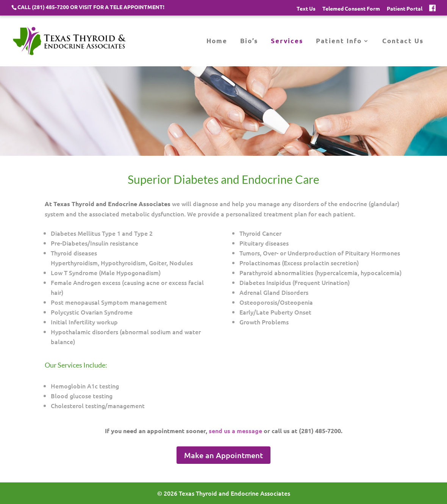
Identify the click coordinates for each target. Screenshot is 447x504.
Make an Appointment (223, 455)
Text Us (306, 9)
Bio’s (249, 41)
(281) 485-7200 (50, 7)
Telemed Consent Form (351, 9)
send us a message (235, 431)
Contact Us (403, 41)
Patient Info (339, 41)
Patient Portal (405, 9)
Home (217, 41)
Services (287, 41)
